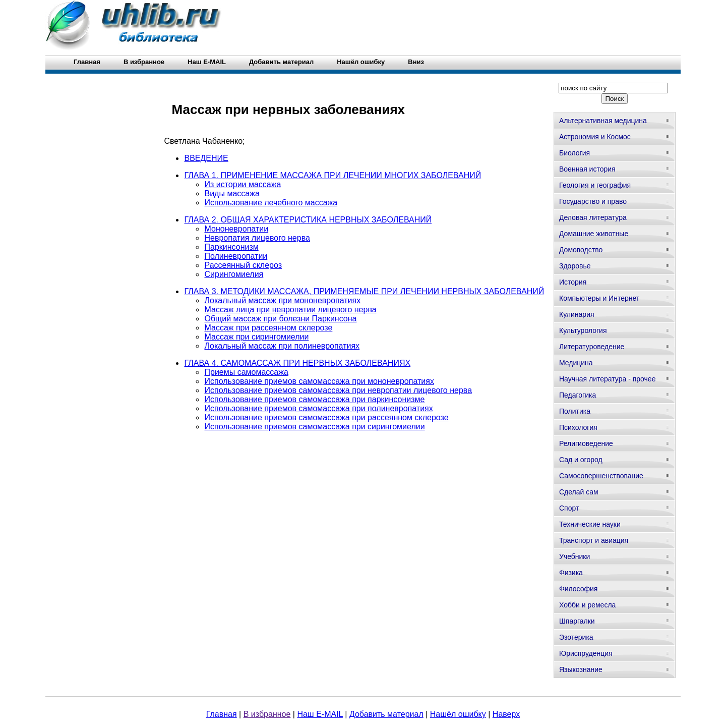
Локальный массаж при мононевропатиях (282, 300)
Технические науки (590, 524)
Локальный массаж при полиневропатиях (282, 346)
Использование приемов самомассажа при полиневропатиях (318, 408)
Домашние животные (594, 234)
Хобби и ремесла (587, 605)
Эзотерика (576, 637)
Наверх (506, 714)
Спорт (569, 508)
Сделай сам (579, 492)
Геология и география (595, 185)
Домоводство (581, 250)
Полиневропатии (236, 256)
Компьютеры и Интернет (599, 298)
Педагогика (578, 395)
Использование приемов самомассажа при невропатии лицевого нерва (338, 390)
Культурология (583, 330)
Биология (574, 153)
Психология (578, 427)
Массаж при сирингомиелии (256, 337)
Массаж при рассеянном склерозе (268, 328)
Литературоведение (592, 347)
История (573, 282)
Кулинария (577, 314)
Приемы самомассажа (246, 372)
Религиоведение (586, 443)
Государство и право (593, 201)
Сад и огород (581, 460)
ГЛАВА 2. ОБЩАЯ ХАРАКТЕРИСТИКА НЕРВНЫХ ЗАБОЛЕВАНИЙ (308, 220)
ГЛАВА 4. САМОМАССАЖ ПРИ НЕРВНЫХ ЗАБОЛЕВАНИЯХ (297, 363)
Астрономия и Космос (595, 137)
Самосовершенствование (601, 476)
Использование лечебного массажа (271, 203)
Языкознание (581, 669)
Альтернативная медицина (603, 121)
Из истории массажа (243, 184)
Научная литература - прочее (607, 379)
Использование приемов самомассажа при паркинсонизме (314, 399)
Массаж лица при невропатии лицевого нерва (290, 310)
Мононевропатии (236, 229)
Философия (578, 589)
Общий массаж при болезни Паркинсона (280, 319)
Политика (575, 411)
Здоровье (575, 266)
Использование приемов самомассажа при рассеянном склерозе (326, 417)
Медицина (576, 363)
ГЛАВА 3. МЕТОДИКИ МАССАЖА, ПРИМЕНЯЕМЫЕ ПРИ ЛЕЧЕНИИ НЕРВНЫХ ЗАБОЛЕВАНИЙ (364, 291)
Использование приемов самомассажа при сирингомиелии (314, 427)
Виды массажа (232, 193)
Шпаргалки (577, 621)
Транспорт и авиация (594, 540)
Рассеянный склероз (243, 265)
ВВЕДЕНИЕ (206, 158)
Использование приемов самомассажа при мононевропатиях (319, 381)
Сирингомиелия (234, 274)
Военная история (587, 169)
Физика (571, 573)
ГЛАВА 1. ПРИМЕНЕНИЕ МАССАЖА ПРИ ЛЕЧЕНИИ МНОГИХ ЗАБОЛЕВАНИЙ (332, 175)
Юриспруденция (586, 653)
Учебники (574, 556)
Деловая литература (593, 217)
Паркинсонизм (231, 247)
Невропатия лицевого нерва (257, 238)
